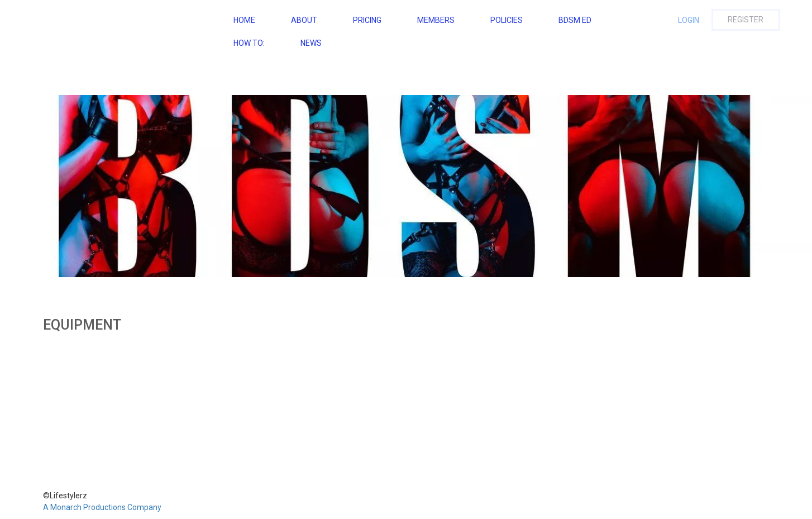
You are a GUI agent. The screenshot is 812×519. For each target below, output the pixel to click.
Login (689, 20)
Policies (507, 20)
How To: (249, 43)
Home (244, 20)
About (304, 20)
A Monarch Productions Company (102, 507)
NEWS (311, 43)
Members (436, 20)
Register (746, 20)
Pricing (367, 20)
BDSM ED (575, 20)
